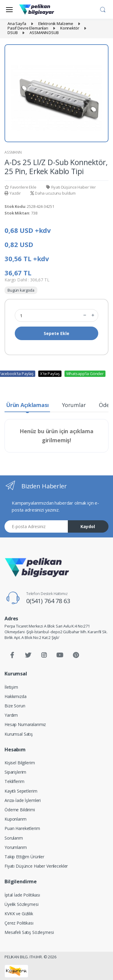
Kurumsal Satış (19, 734)
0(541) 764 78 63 (48, 601)
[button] (103, 9)
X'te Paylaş (50, 374)
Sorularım (14, 838)
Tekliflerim (14, 781)
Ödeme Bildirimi (20, 810)
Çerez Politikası (19, 923)
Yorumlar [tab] (74, 405)
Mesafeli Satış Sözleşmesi (29, 932)
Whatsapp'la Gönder (85, 374)
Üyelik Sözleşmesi (22, 904)
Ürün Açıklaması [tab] (27, 405)
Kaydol (88, 526)
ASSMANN (13, 152)
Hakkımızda (16, 696)
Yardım (11, 715)
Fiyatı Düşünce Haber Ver (71, 187)
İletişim (11, 687)
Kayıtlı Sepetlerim (21, 791)
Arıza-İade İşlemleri (23, 800)
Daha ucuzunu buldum (53, 193)
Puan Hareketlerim (22, 828)
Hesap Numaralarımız (25, 724)
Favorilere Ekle (20, 187)
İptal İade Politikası (22, 895)
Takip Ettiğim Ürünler (24, 857)
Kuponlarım (16, 819)
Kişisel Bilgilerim (20, 763)
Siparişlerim (15, 772)
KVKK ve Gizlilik (19, 914)
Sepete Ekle (56, 333)
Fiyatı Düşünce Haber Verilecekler (36, 866)
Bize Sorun (15, 706)
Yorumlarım (16, 847)
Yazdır (13, 193)
